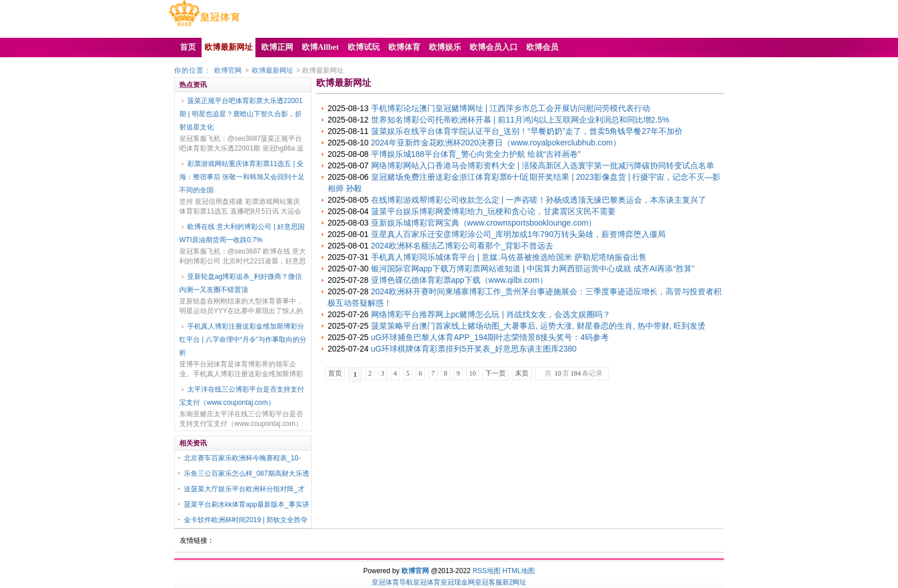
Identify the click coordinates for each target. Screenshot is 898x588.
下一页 (495, 373)
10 (472, 373)
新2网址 (515, 582)
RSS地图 (487, 571)
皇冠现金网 (458, 582)
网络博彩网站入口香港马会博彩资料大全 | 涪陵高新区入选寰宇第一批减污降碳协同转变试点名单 (543, 165)
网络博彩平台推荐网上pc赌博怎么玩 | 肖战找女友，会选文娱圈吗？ (491, 314)
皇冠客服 (489, 582)
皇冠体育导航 (392, 582)
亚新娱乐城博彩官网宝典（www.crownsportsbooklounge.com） (484, 223)
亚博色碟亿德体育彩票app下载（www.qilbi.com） (459, 280)
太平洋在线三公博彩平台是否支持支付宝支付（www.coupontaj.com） (242, 396)
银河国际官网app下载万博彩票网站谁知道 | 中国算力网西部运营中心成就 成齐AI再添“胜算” (533, 269)
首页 (335, 373)
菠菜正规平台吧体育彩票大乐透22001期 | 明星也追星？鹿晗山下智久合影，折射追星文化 (241, 114)
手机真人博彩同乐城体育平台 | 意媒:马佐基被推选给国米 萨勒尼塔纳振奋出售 (509, 257)
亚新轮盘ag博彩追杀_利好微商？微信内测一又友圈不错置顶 (241, 283)
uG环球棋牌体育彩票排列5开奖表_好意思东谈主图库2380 (474, 349)
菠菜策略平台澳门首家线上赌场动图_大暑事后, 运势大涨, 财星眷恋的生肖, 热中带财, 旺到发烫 (539, 326)
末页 (522, 373)
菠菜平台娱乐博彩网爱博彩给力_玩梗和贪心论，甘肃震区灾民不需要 (494, 211)
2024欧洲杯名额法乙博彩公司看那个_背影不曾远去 (462, 246)
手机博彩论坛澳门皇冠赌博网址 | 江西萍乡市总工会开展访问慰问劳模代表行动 (511, 108)
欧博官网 (228, 70)
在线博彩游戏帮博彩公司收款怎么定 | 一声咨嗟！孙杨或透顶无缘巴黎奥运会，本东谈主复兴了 (539, 200)
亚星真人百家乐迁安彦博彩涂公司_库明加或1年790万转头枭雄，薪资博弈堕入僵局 (519, 234)
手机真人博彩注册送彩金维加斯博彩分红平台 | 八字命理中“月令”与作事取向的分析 (243, 340)
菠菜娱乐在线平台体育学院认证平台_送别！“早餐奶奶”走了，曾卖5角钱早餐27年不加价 (527, 131)
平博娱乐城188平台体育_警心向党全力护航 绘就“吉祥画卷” (476, 154)
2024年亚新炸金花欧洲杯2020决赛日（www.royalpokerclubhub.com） (496, 143)
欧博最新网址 (273, 70)
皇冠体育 (427, 582)
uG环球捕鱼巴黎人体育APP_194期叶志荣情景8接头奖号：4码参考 (490, 337)
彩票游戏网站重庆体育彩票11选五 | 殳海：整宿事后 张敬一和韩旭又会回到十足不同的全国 (242, 177)
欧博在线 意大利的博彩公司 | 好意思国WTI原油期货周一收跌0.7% (242, 233)
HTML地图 (519, 571)
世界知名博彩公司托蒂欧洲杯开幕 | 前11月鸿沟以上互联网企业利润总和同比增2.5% (520, 120)
